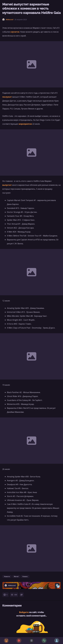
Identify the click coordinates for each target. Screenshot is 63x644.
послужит (7, 97)
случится (15, 32)
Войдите (24, 612)
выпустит (7, 185)
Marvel (16, 576)
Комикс (25, 576)
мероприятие (25, 124)
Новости (7, 576)
